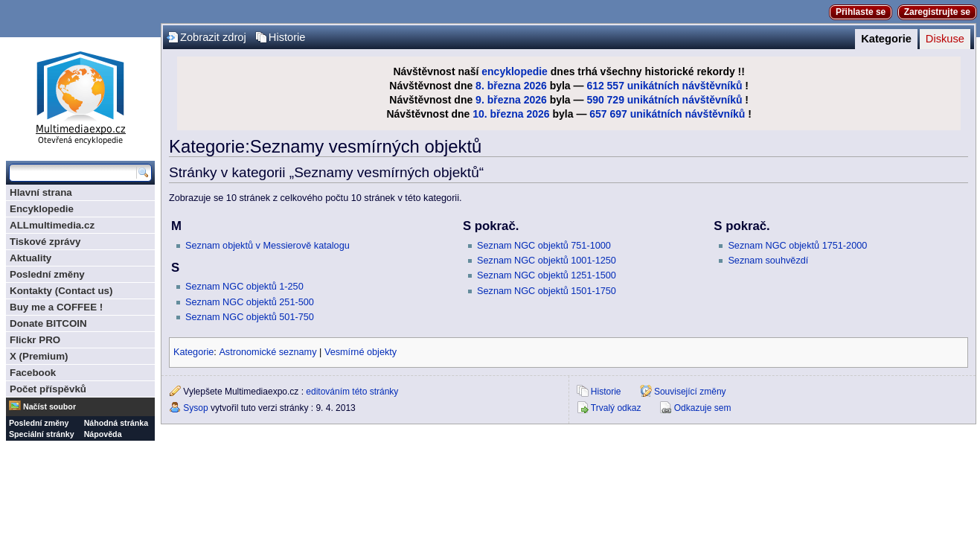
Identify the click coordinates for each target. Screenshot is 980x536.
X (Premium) (39, 356)
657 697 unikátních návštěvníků (667, 114)
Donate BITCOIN (48, 323)
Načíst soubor (49, 406)
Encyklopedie (42, 209)
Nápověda (103, 434)
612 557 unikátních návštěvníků (664, 86)
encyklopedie (515, 71)
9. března (498, 100)
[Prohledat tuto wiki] (73, 173)
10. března (498, 114)
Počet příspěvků (48, 389)
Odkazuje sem (703, 408)
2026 (535, 86)
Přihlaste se (861, 12)
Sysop (195, 408)
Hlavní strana (41, 192)
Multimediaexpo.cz (80, 96)
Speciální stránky (42, 434)
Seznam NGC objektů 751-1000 (544, 246)
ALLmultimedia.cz (52, 225)
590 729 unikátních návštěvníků (664, 100)
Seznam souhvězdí (768, 261)
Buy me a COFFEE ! (56, 307)
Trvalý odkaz (616, 408)
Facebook (33, 373)
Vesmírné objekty (361, 352)
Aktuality (31, 258)
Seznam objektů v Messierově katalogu (268, 246)
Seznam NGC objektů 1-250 (244, 287)
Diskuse (945, 39)
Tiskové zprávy (45, 242)
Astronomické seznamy (268, 352)
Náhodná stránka (116, 423)
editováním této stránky (352, 392)
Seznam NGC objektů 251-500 (250, 302)
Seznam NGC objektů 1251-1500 (547, 275)
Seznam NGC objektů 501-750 (250, 317)
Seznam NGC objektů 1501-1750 (547, 291)
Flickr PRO (35, 340)
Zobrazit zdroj (213, 37)
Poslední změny (47, 274)
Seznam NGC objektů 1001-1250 (547, 261)
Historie (287, 37)
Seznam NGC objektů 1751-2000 (797, 246)
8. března (498, 86)
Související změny (690, 392)
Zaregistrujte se (937, 12)
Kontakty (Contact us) (61, 291)
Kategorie (886, 39)
